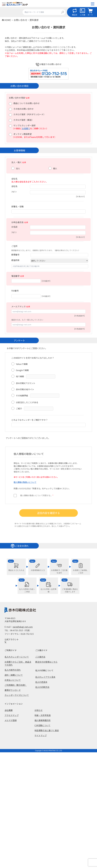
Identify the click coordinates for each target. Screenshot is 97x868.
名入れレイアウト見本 (45, 677)
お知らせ (39, 710)
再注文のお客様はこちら (46, 662)
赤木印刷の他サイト (25, 389)
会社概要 (9, 710)
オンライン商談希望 (22, 134)
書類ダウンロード (13, 690)
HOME (8, 20)
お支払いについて (13, 680)
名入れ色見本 (41, 682)
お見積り (26, 128)
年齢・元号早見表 (43, 715)
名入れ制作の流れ (13, 670)
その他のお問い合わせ (23, 109)
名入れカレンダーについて (17, 657)
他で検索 (20, 376)
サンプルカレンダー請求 (25, 125)
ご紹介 (19, 408)
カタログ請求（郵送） (23, 120)
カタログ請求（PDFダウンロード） (29, 114)
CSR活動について (42, 725)
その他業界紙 (22, 395)
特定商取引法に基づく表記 (47, 730)
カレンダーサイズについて (17, 695)
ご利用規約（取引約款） (16, 685)
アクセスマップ (12, 715)
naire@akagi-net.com (23, 627)
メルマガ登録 (11, 720)
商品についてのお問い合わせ (27, 103)
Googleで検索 (22, 370)
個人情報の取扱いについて (25, 482)
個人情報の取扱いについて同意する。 (37, 495)
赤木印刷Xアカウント (26, 383)
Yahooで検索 (22, 364)
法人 (18, 168)
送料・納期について (14, 675)
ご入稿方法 (40, 657)
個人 (55, 168)
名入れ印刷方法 (42, 687)
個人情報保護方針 (43, 720)
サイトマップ (41, 735)
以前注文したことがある (27, 402)
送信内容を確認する (48, 513)
